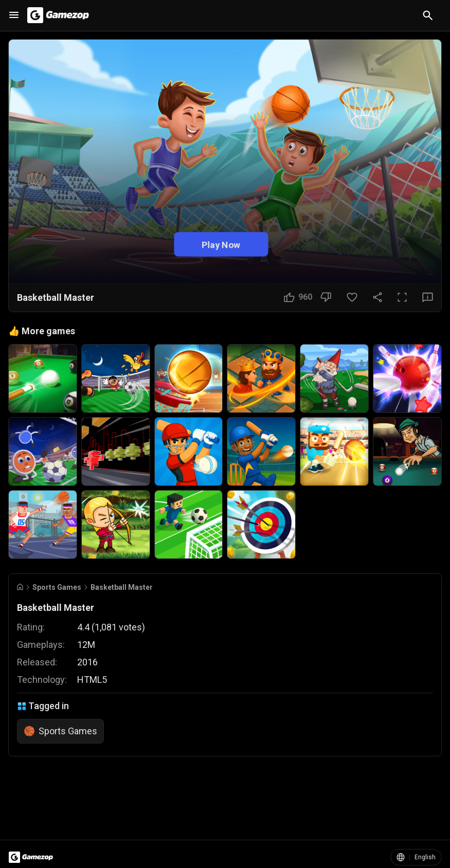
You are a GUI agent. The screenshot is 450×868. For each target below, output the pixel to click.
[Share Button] (377, 297)
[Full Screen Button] (402, 297)
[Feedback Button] (428, 297)
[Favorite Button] (352, 297)
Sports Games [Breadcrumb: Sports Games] (57, 587)
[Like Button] (298, 297)
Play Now (221, 245)
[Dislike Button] (326, 297)
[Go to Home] (20, 587)
